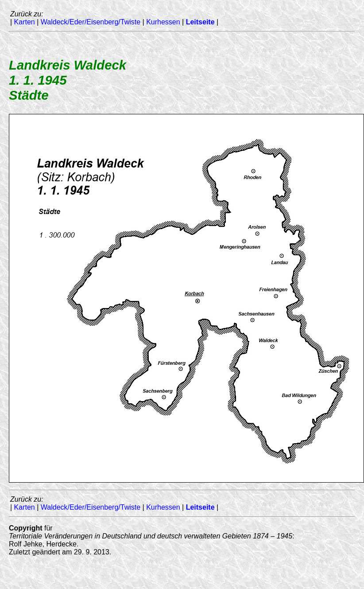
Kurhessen (163, 22)
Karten (25, 22)
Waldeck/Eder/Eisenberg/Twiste (91, 22)
